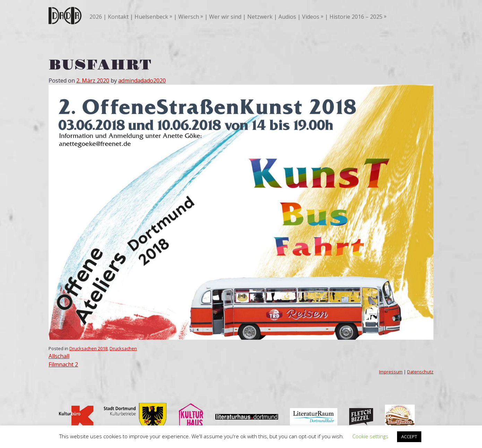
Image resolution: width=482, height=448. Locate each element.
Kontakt (118, 17)
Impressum (391, 372)
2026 (96, 17)
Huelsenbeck (151, 17)
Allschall (59, 356)
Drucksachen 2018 (88, 348)
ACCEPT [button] (409, 437)
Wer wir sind (225, 17)
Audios (287, 17)
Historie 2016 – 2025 (356, 17)
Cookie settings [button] (370, 436)
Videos (311, 17)
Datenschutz (420, 372)
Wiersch (189, 17)
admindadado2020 (142, 81)
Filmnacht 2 (63, 364)
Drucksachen (123, 348)
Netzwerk (260, 17)
